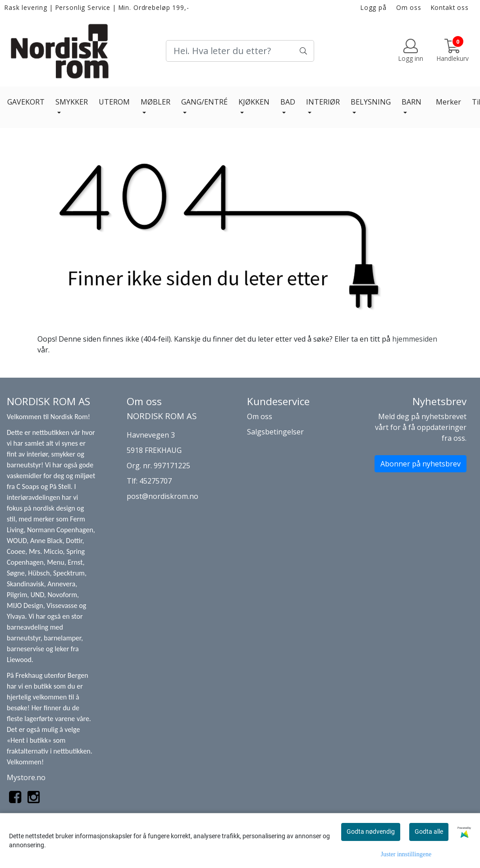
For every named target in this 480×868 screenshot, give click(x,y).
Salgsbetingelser (275, 432)
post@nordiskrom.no (162, 496)
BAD (288, 102)
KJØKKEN (254, 102)
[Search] (240, 51)
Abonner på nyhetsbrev (421, 464)
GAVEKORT (26, 102)
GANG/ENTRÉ (204, 102)
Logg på (374, 7)
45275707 (155, 481)
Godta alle (429, 831)
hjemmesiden (415, 339)
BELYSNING (371, 102)
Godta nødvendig (371, 831)
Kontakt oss (450, 7)
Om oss (409, 7)
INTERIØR (323, 102)
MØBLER (155, 102)
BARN (411, 102)
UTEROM (114, 102)
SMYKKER (72, 102)
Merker (448, 102)
